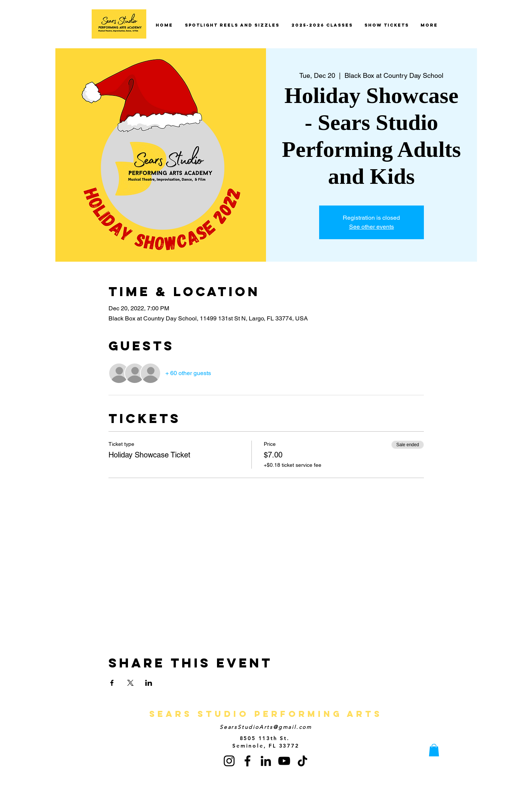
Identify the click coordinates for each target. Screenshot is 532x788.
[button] (434, 750)
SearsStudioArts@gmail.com (266, 727)
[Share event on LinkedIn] (149, 683)
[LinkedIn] (266, 761)
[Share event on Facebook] (112, 683)
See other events (372, 227)
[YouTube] (284, 761)
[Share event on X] (130, 683)
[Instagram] (229, 761)
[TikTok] (302, 761)
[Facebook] (247, 761)
